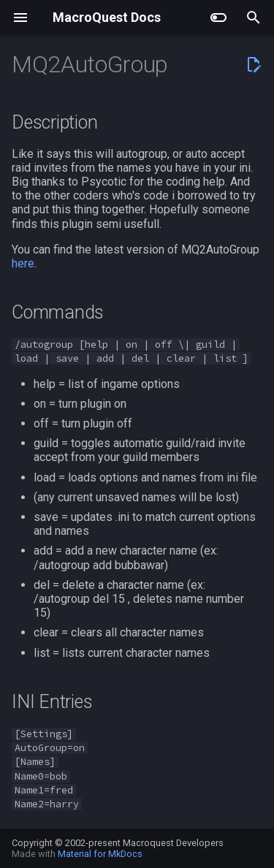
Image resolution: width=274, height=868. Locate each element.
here (23, 263)
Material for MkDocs (100, 854)
